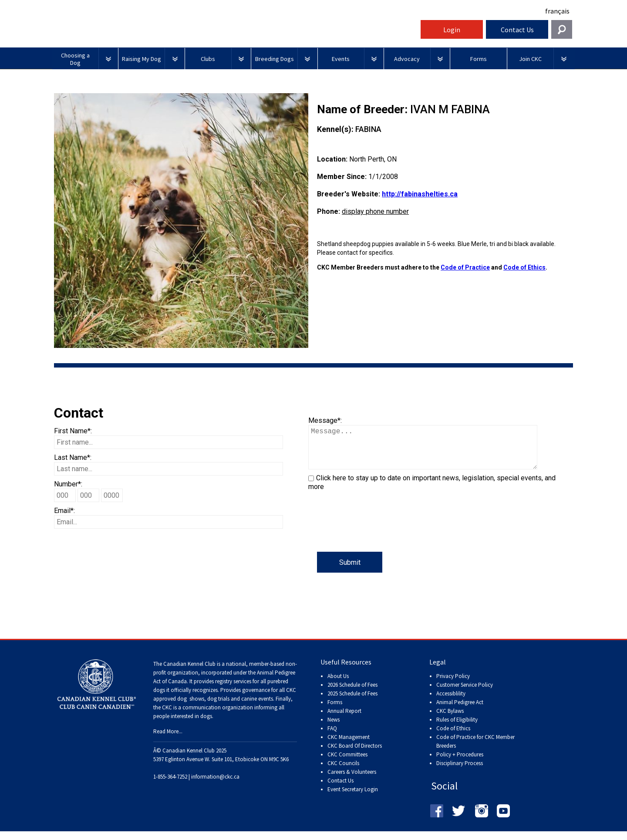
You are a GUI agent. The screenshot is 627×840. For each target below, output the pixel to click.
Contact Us (517, 30)
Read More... (168, 740)
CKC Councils (343, 772)
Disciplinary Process (460, 772)
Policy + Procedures (460, 763)
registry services (233, 690)
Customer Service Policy (465, 693)
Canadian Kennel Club (235, 32)
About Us (338, 685)
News (334, 728)
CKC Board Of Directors (355, 754)
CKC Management (349, 746)
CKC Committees (347, 763)
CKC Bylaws (450, 720)
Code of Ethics (524, 267)
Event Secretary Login (353, 798)
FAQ (332, 737)
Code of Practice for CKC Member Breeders (475, 750)
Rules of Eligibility (457, 728)
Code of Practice (465, 267)
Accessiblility (451, 702)
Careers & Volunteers (352, 781)
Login (452, 30)
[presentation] (374, 535)
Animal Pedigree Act (460, 711)
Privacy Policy (453, 685)
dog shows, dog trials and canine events (225, 707)
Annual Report (344, 720)
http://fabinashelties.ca (420, 194)
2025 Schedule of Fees (352, 702)
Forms (335, 711)
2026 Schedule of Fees (352, 693)
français (557, 11)
